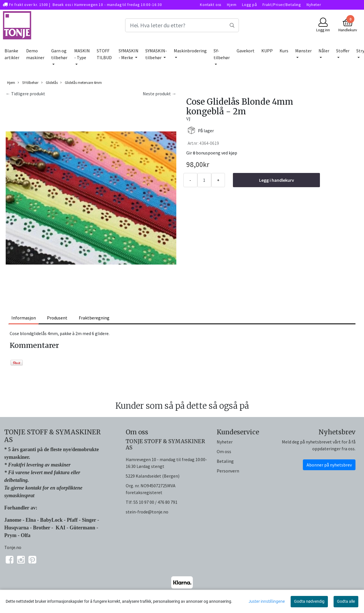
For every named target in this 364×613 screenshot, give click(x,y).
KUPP (267, 51)
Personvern (228, 471)
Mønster (303, 51)
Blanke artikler (12, 54)
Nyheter (314, 5)
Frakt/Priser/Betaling (282, 5)
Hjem (232, 5)
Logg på (249, 5)
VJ (188, 119)
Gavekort (246, 51)
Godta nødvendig (309, 601)
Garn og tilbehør (59, 54)
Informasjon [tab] (24, 318)
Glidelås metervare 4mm (81, 83)
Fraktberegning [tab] (94, 318)
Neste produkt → (160, 94)
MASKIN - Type (82, 54)
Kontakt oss (211, 5)
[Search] (182, 25)
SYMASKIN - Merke (129, 54)
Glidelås (49, 83)
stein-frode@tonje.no (147, 512)
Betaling (225, 461)
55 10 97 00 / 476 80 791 (155, 502)
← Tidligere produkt (25, 94)
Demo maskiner (35, 54)
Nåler (324, 51)
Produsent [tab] (57, 318)
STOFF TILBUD (104, 54)
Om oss (224, 451)
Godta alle (346, 601)
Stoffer (343, 51)
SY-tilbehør (222, 54)
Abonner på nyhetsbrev (329, 465)
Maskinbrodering (190, 51)
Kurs (284, 51)
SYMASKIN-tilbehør (156, 54)
